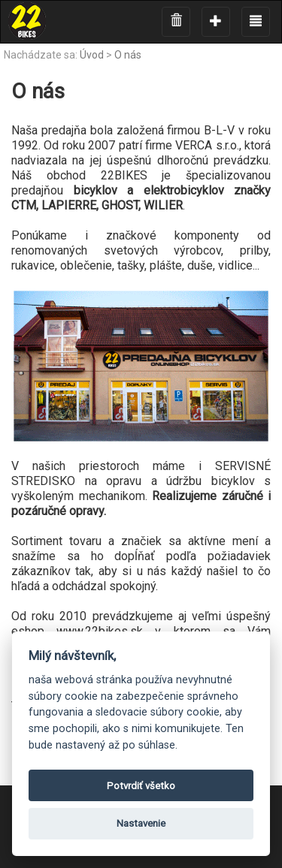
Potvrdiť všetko (141, 786)
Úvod (92, 55)
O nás (128, 55)
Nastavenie (141, 823)
